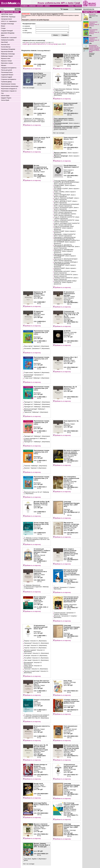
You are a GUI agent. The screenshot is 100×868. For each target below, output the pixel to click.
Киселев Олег (6, 45)
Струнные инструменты (9, 79)
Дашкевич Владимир (8, 33)
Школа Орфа (5, 96)
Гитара (3, 28)
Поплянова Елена (7, 72)
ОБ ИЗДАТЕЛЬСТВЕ (89, 9)
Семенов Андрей (7, 77)
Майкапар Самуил (7, 56)
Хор (2, 93)
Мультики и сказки (7, 63)
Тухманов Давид (6, 82)
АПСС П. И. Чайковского (9, 21)
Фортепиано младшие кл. (9, 89)
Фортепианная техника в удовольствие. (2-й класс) (94, 32)
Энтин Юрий (5, 100)
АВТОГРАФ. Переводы (8, 17)
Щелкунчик (92, 14)
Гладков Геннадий (7, 31)
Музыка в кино (6, 58)
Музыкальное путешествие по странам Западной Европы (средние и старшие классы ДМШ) (94, 48)
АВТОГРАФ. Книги (7, 14)
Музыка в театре (6, 61)
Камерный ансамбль (8, 40)
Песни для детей (7, 70)
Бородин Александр (8, 24)
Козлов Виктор (6, 47)
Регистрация (78, 9)
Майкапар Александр (8, 54)
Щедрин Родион (6, 98)
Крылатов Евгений (7, 51)
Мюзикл (4, 65)
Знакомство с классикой (9, 38)
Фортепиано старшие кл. (9, 91)
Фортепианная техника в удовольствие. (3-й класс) (94, 39)
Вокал (3, 26)
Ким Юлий (4, 42)
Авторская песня (6, 19)
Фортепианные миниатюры (10, 86)
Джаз (3, 35)
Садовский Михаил (7, 75)
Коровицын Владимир (8, 49)
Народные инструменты (9, 68)
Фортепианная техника (8, 84)
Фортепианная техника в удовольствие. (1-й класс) (94, 24)
